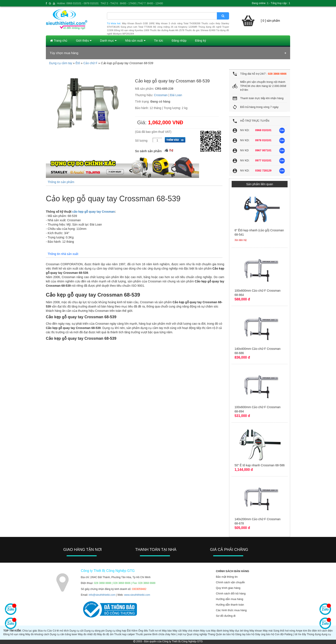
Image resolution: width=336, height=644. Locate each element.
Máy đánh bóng (220, 631)
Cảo (49, 631)
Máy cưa (205, 631)
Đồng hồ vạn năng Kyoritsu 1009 (132, 30)
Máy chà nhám (191, 631)
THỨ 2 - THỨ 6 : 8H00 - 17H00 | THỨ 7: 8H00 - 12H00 (132, 3)
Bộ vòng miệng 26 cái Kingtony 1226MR (175, 27)
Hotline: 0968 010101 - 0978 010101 (78, 3)
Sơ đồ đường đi (226, 616)
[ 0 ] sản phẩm (270, 21)
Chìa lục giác (30, 631)
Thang (211, 634)
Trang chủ (59, 41)
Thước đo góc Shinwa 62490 (200, 30)
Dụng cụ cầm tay (61, 63)
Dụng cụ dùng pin (94, 631)
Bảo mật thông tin (227, 577)
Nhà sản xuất (135, 41)
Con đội (279, 634)
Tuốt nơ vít (155, 631)
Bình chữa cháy (161, 634)
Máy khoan (256, 631)
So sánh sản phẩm (148, 151)
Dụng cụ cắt (76, 631)
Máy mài (268, 631)
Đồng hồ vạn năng (14, 634)
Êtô (78, 63)
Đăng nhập (179, 41)
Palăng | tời (291, 634)
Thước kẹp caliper (125, 634)
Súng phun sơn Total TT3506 (136, 27)
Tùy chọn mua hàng (64, 53)
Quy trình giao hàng (228, 588)
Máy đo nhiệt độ (87, 634)
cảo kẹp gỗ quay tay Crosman (93, 212)
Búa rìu (42, 631)
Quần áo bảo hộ (225, 634)
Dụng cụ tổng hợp (116, 631)
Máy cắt (177, 631)
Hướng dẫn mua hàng (229, 599)
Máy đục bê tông (239, 631)
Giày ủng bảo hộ (265, 634)
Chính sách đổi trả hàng (231, 593)
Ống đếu (143, 631)
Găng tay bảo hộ (245, 634)
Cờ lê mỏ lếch (61, 631)
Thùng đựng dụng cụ (319, 634)
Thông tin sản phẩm (61, 182)
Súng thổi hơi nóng (284, 631)
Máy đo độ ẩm (105, 634)
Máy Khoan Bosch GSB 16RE (138, 23)
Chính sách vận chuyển (230, 582)
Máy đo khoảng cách (37, 634)
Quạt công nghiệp (197, 634)
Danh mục (108, 41)
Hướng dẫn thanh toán (230, 605)
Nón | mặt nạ (178, 634)
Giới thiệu (84, 41)
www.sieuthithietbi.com (137, 595)
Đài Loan (176, 95)
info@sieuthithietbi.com (102, 595)
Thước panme (144, 634)
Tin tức (159, 41)
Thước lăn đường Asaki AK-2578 (167, 30)
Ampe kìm (301, 631)
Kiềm (135, 631)
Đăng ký (200, 41)
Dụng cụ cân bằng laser (63, 634)
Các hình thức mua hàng (231, 610)
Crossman (161, 95)
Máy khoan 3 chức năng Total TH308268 (178, 23)
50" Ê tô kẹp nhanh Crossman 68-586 (259, 465)
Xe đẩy (302, 634)
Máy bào (167, 631)
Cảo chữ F (90, 63)
